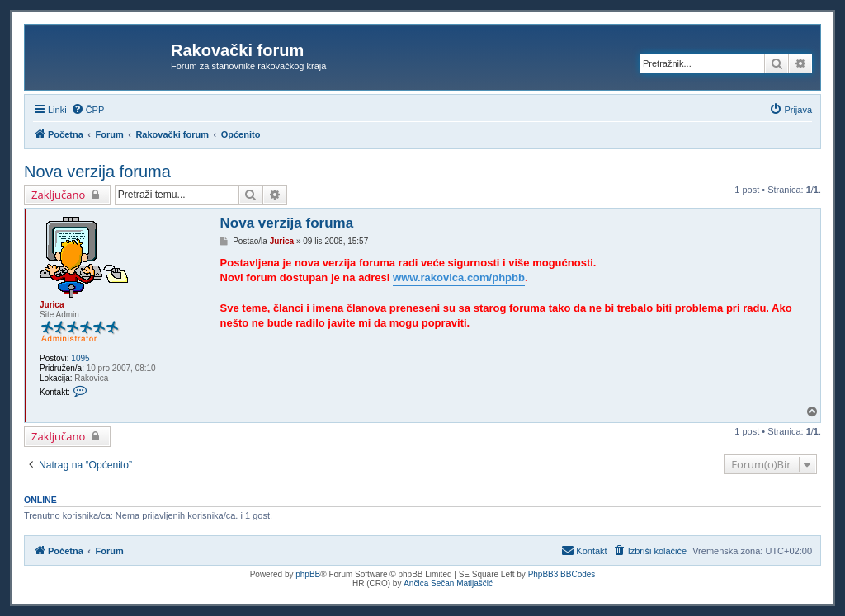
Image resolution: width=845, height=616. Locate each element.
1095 (80, 358)
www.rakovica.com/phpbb (459, 277)
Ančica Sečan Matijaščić (448, 583)
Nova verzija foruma (97, 172)
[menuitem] (88, 110)
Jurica (52, 305)
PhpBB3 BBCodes (562, 574)
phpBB (308, 574)
